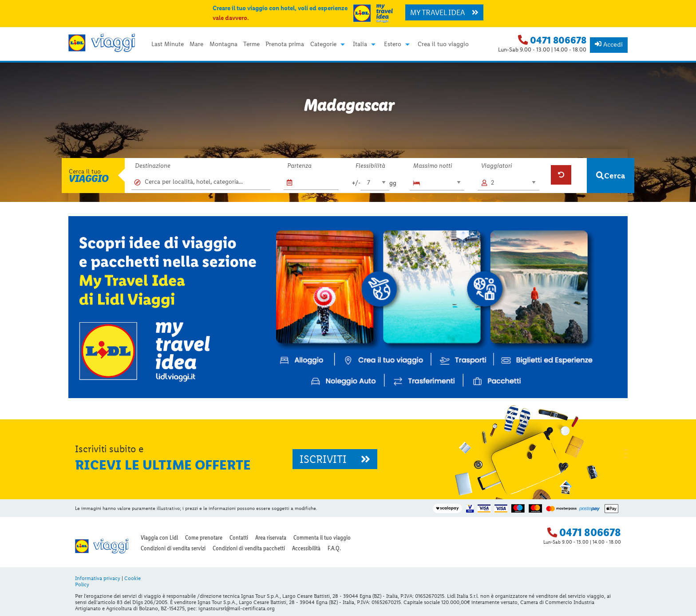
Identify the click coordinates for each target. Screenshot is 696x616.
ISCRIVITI (335, 459)
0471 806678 (558, 40)
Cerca (611, 176)
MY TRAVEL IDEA (444, 12)
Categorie (323, 44)
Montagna (223, 44)
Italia (360, 44)
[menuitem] (167, 44)
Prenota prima (285, 44)
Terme (251, 44)
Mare (196, 44)
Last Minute (168, 44)
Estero (393, 44)
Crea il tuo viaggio (443, 44)
